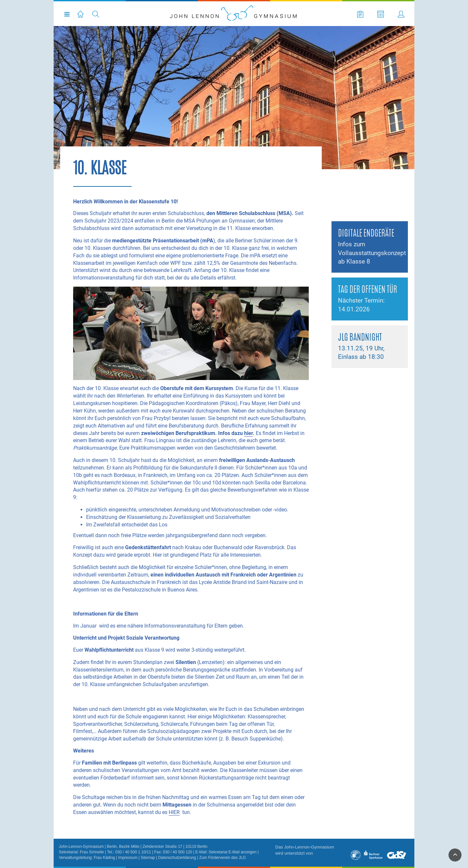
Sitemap (148, 858)
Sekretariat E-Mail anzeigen (233, 852)
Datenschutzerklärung (177, 858)
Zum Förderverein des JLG (222, 858)
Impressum (128, 858)
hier (248, 433)
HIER (174, 812)
